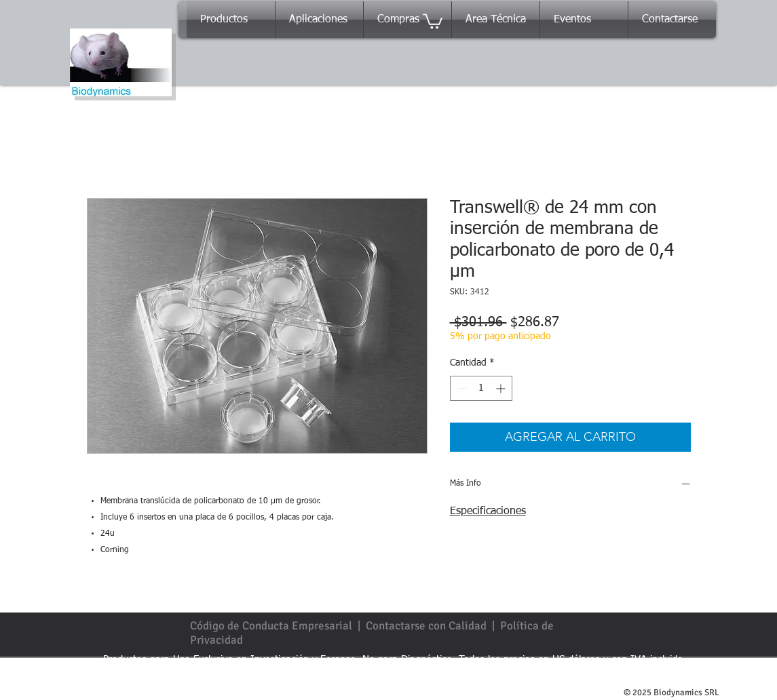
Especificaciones (488, 511)
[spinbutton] (481, 388)
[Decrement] (460, 388)
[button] (433, 20)
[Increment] (502, 388)
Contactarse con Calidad (426, 626)
